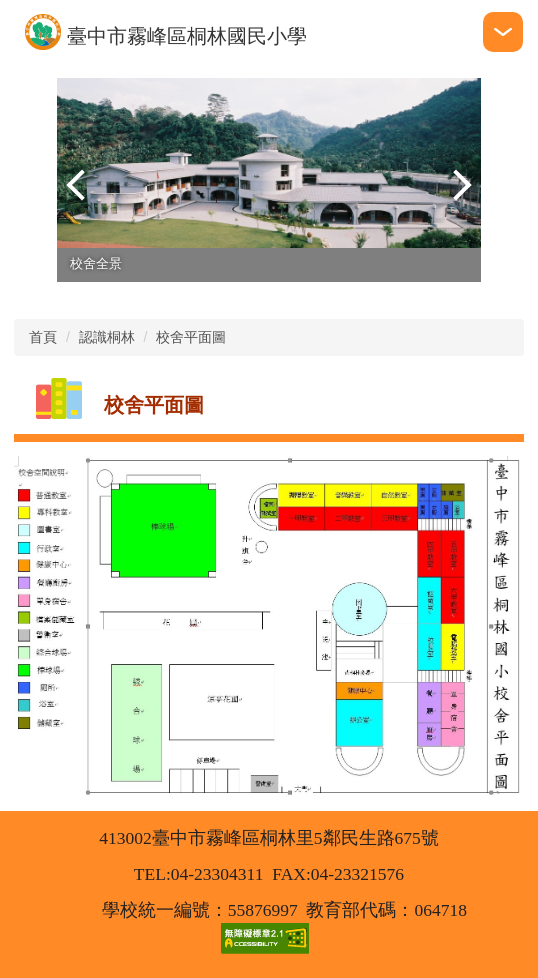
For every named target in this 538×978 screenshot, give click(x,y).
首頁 (43, 337)
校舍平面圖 (191, 337)
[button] (82, 185)
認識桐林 (107, 337)
